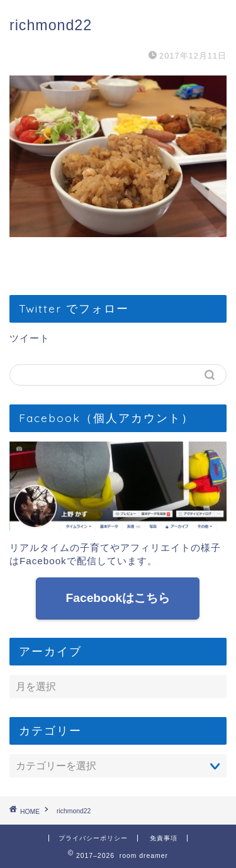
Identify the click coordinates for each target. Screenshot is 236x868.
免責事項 (164, 838)
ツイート (30, 338)
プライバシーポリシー (93, 838)
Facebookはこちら (118, 598)
